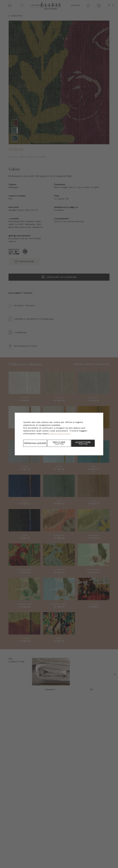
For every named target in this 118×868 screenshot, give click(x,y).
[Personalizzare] (35, 443)
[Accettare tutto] (83, 443)
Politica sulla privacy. (60, 434)
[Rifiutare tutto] (59, 443)
